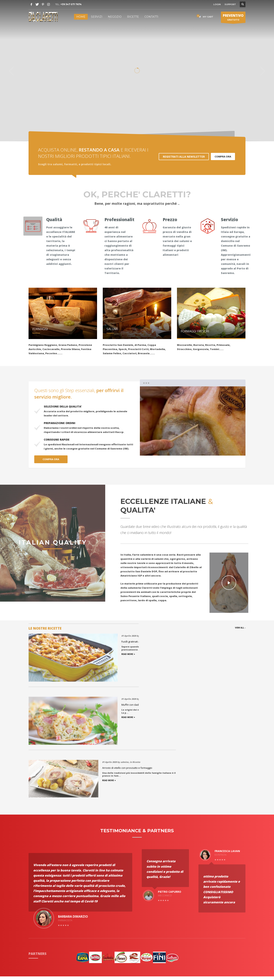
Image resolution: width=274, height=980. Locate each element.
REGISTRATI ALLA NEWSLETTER (184, 157)
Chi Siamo (35, 892)
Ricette (77, 892)
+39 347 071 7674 (71, 4)
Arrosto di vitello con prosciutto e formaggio (216, 642)
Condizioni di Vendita (86, 901)
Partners (34, 901)
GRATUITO (233, 18)
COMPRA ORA (223, 156)
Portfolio (35, 897)
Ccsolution (163, 962)
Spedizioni (79, 897)
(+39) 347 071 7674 (212, 898)
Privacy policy (81, 906)
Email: (200, 902)
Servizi (33, 906)
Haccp (33, 916)
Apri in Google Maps (210, 926)
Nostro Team (81, 911)
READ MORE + (198, 654)
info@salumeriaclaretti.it (221, 902)
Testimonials (37, 911)
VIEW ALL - (240, 628)
